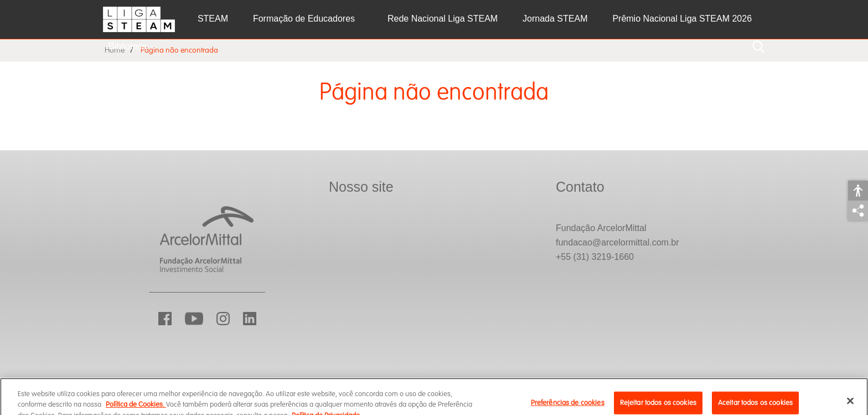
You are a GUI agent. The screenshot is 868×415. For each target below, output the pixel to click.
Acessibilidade (858, 191)
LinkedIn (250, 319)
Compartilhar (858, 211)
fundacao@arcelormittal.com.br (618, 242)
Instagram (223, 319)
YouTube (194, 319)
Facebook (165, 319)
